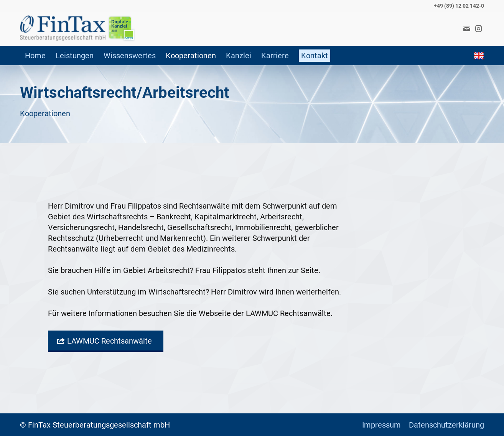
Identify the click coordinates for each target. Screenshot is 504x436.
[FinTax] (77, 29)
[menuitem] (35, 56)
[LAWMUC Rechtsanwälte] (106, 341)
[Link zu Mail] (467, 29)
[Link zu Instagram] (478, 29)
